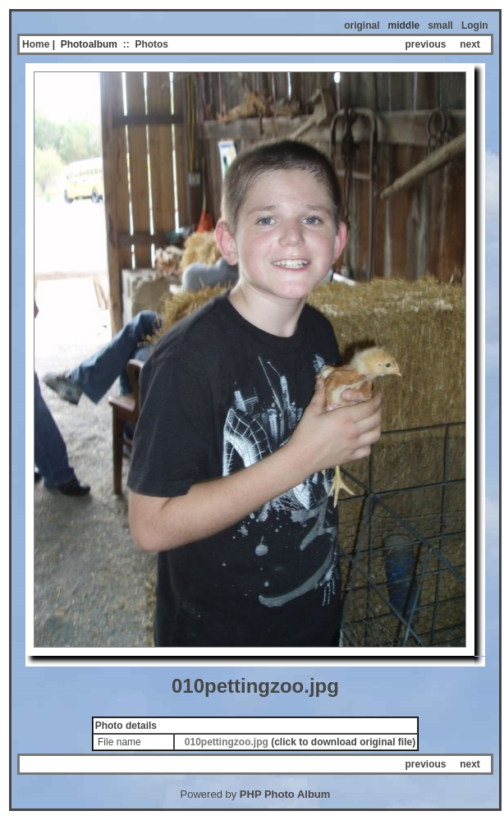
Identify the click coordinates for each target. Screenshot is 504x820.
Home (36, 44)
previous (426, 44)
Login (475, 25)
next (470, 44)
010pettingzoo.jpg (227, 742)
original (362, 25)
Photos (151, 44)
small (440, 25)
